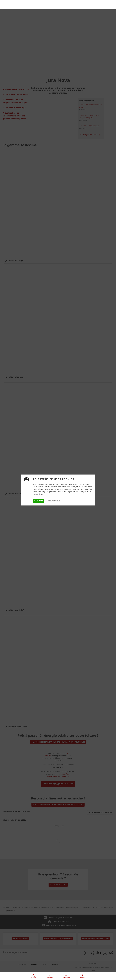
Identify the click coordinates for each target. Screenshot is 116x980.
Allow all (39, 501)
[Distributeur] (58, 962)
